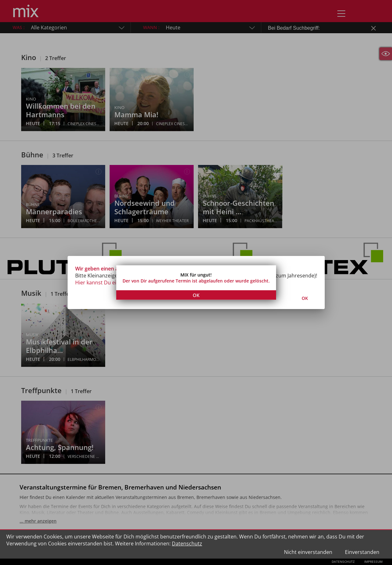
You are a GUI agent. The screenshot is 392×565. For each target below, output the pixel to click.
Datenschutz (187, 544)
